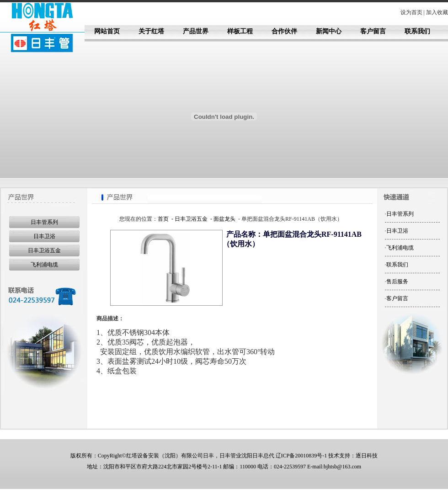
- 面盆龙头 (222, 219)
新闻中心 (329, 31)
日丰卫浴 (44, 236)
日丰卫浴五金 (44, 250)
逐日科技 (367, 456)
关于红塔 (151, 31)
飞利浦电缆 (44, 265)
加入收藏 (437, 12)
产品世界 (196, 31)
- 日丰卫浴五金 (189, 219)
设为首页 (411, 12)
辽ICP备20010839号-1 (301, 456)
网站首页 (107, 31)
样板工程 (240, 31)
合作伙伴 (284, 31)
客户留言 (373, 31)
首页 (163, 219)
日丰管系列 (44, 222)
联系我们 (417, 31)
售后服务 (397, 282)
